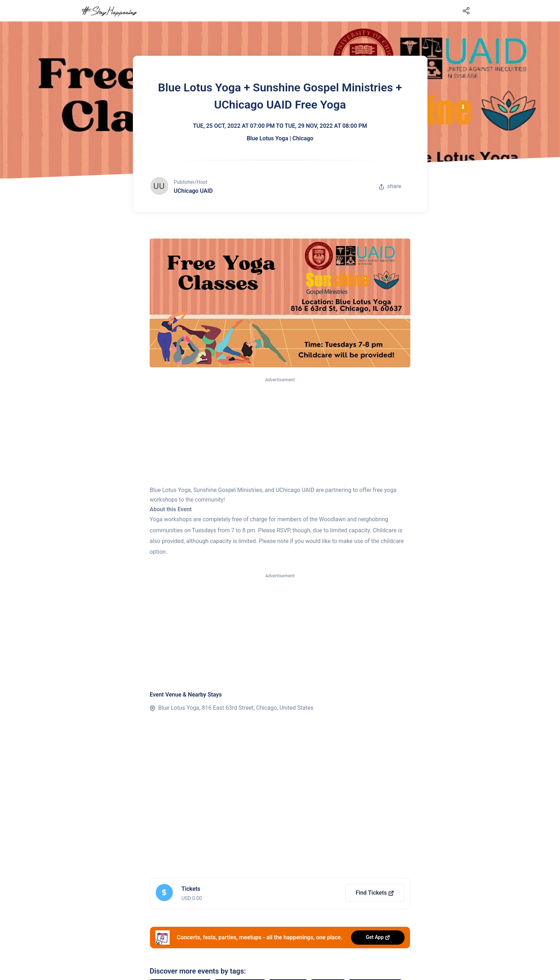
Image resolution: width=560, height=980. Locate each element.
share (390, 186)
